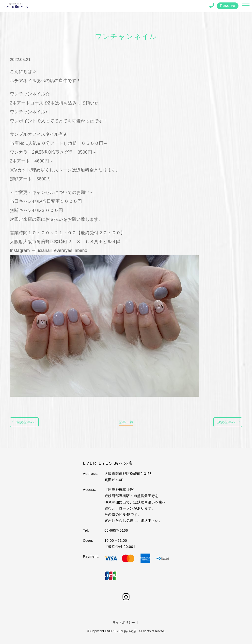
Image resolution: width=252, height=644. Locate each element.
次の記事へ (227, 422)
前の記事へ (25, 422)
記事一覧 (126, 422)
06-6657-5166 (116, 530)
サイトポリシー (124, 622)
